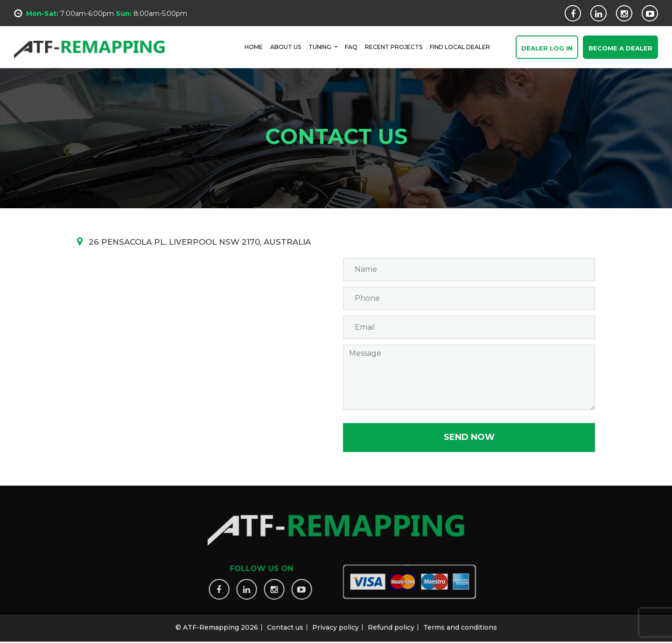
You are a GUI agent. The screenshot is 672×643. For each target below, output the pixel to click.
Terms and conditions (460, 624)
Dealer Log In (547, 48)
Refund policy (391, 624)
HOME (254, 47)
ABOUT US (286, 47)
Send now (469, 437)
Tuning (321, 47)
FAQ (351, 47)
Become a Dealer (620, 48)
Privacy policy (336, 624)
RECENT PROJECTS (394, 47)
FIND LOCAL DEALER (460, 47)
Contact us (285, 624)
